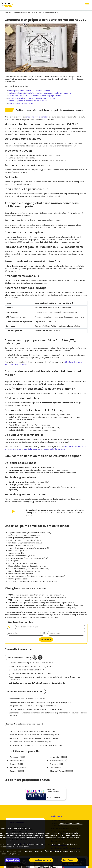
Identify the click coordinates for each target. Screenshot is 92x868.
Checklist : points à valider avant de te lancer (28, 101)
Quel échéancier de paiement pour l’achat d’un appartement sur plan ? (40, 702)
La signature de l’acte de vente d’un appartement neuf (33, 706)
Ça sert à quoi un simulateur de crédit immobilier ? (31, 673)
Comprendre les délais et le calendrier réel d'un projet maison (35, 96)
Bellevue (51, 789)
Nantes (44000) (17, 764)
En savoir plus (12, 860)
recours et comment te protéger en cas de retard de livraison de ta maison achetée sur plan (45, 448)
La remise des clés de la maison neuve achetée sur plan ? (34, 735)
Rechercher (46, 639)
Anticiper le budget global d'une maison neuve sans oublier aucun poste (40, 93)
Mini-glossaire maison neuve (21, 103)
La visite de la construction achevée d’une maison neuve (33, 738)
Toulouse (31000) (18, 757)
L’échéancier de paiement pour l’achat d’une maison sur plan (35, 745)
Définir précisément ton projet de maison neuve (29, 91)
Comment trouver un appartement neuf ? (27, 699)
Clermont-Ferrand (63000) (61, 771)
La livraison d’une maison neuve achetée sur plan (30, 742)
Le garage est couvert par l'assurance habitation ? (31, 663)
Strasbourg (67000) (59, 760)
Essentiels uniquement (41, 860)
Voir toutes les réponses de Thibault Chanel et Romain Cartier (37, 683)
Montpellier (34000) (58, 757)
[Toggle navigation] (87, 5)
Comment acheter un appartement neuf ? (25, 691)
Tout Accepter (70, 860)
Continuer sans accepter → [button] (71, 824)
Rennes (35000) (17, 771)
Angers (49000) (57, 764)
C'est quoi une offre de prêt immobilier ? (26, 670)
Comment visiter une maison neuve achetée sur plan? (32, 731)
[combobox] (26, 633)
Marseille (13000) (17, 760)
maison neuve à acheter (37, 117)
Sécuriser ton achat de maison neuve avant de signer (32, 98)
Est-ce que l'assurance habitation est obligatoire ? (31, 666)
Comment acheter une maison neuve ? (24, 724)
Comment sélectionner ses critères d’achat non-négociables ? (36, 709)
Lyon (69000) (56, 768)
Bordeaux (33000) (18, 768)
